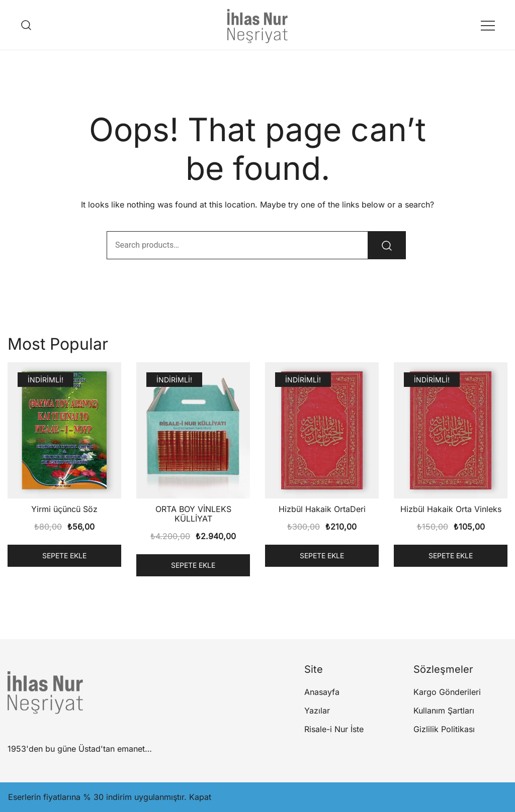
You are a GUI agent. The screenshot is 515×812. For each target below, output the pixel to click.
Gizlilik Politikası (444, 729)
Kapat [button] (200, 797)
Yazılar (317, 710)
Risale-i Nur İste (334, 729)
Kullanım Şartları (444, 710)
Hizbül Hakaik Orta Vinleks (451, 509)
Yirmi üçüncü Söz (64, 509)
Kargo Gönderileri (447, 692)
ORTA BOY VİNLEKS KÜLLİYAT (193, 514)
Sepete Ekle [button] (64, 555)
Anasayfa (322, 692)
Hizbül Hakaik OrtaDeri (322, 509)
